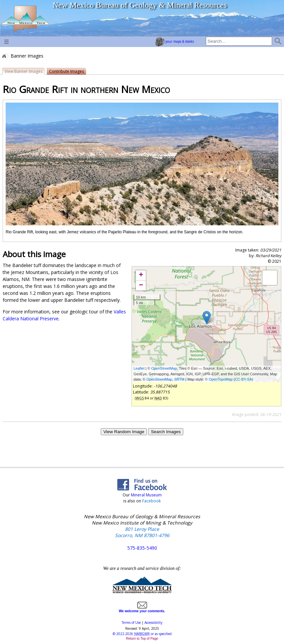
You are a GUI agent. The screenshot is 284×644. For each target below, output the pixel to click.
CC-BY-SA (244, 379)
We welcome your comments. (142, 609)
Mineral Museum (146, 495)
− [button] (141, 286)
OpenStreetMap (164, 368)
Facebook (151, 501)
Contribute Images (66, 71)
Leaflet (139, 368)
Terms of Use (131, 622)
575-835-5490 (142, 548)
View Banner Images (24, 71)
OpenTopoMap (221, 379)
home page (25, 18)
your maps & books (174, 41)
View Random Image (124, 432)
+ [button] (141, 275)
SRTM (179, 379)
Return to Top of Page (142, 639)
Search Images (166, 432)
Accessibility (153, 622)
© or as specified (142, 634)
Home (4, 56)
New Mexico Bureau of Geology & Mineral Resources (140, 5)
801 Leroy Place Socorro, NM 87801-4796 (142, 532)
